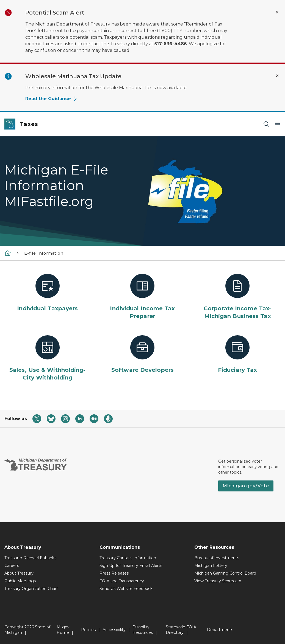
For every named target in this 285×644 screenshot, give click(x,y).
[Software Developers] (143, 355)
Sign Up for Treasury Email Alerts (131, 566)
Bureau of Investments (217, 558)
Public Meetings (20, 581)
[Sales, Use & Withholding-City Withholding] (48, 358)
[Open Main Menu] (277, 124)
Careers (12, 566)
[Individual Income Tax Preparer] (143, 297)
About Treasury (19, 573)
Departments (220, 630)
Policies (88, 630)
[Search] (266, 124)
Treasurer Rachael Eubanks (30, 558)
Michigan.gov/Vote (246, 486)
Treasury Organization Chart (31, 589)
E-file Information (44, 253)
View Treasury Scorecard (218, 581)
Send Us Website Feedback (126, 589)
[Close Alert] (277, 12)
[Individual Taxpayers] (48, 293)
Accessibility (114, 630)
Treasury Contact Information (128, 558)
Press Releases (114, 573)
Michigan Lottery (211, 566)
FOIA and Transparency (122, 581)
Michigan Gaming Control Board (225, 573)
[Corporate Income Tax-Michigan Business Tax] (237, 297)
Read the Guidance (51, 99)
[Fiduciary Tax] (237, 355)
